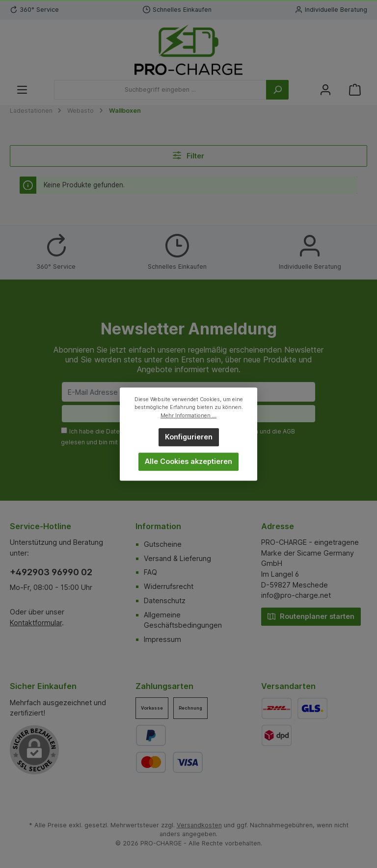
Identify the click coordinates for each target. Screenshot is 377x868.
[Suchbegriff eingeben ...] (160, 90)
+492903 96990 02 (51, 572)
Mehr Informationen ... (188, 416)
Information (158, 526)
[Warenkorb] (355, 90)
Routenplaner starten (311, 616)
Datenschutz (165, 600)
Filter (189, 155)
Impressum (162, 639)
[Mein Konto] (325, 90)
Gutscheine (163, 544)
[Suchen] (277, 90)
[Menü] (22, 90)
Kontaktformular (36, 623)
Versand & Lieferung (177, 558)
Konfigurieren (189, 437)
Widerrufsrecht (169, 586)
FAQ (150, 572)
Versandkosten (199, 825)
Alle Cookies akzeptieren (188, 461)
